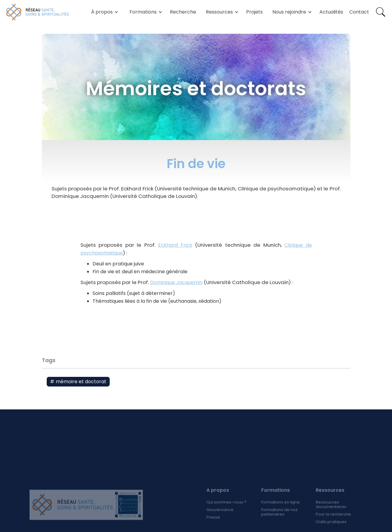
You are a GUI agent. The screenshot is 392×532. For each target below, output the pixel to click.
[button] (104, 12)
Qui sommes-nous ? (226, 511)
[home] (38, 12)
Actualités (331, 12)
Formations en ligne (280, 511)
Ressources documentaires (331, 514)
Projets (254, 12)
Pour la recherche (333, 523)
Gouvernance (220, 519)
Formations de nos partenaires (279, 521)
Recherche (183, 12)
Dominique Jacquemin (176, 282)
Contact (359, 12)
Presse (213, 526)
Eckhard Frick (175, 245)
